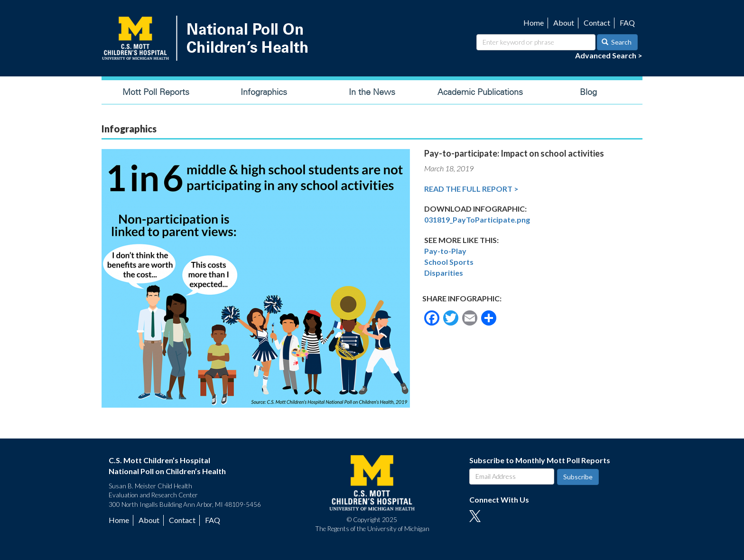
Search (617, 42)
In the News (372, 92)
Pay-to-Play (445, 251)
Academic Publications (480, 92)
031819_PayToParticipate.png (477, 219)
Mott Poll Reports (156, 92)
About (564, 23)
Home (534, 23)
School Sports (449, 262)
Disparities (444, 273)
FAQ (627, 23)
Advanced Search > (609, 55)
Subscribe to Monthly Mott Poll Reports (540, 460)
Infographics (264, 92)
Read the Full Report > (471, 189)
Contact (597, 23)
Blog (588, 92)
